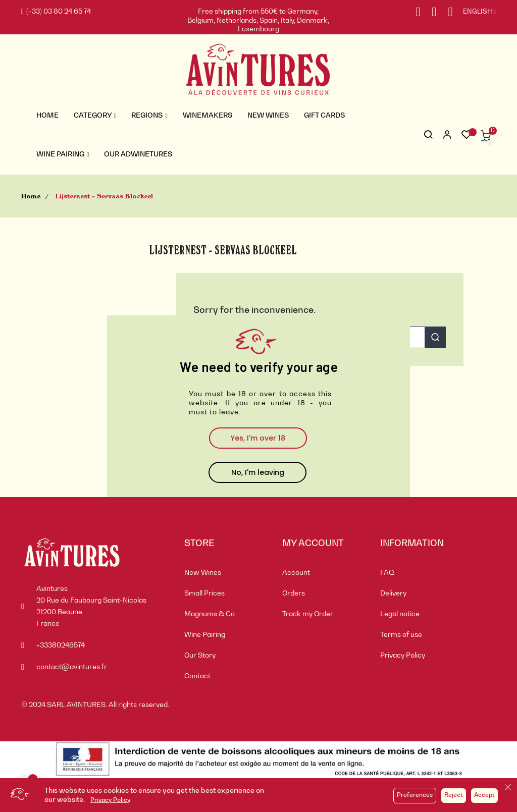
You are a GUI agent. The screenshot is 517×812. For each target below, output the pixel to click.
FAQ (387, 573)
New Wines (203, 573)
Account (296, 573)
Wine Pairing (205, 635)
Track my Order (308, 614)
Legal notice (400, 614)
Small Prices (204, 593)
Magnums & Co (210, 614)
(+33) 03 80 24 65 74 (56, 12)
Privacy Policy (110, 800)
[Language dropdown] (474, 12)
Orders (294, 593)
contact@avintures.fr (72, 667)
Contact (197, 676)
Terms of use (401, 635)
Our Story (200, 656)
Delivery (393, 593)
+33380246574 (61, 645)
